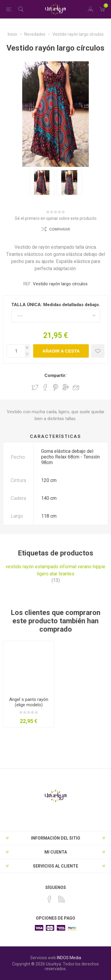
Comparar (60, 229)
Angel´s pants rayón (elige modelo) (29, 702)
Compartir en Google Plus (66, 387)
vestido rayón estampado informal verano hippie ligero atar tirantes (55, 570)
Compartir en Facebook (45, 387)
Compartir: (55, 375)
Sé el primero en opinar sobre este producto (56, 218)
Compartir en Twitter (35, 387)
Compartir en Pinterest (55, 387)
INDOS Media (69, 958)
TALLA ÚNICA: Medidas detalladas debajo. (56, 305)
